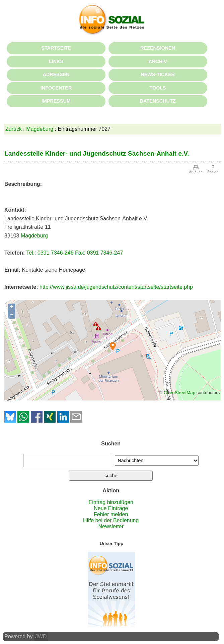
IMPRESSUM (56, 101)
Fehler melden (111, 514)
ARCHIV (158, 61)
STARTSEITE (56, 48)
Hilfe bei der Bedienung (111, 520)
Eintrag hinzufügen (111, 502)
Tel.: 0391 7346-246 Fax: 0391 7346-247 (74, 253)
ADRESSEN (56, 74)
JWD (41, 636)
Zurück (14, 129)
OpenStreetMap (179, 393)
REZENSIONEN (158, 48)
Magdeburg (40, 129)
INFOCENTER (56, 88)
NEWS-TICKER (158, 74)
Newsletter (111, 526)
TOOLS (158, 88)
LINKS (56, 61)
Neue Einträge (111, 508)
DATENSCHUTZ (158, 101)
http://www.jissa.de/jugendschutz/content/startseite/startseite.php (116, 287)
